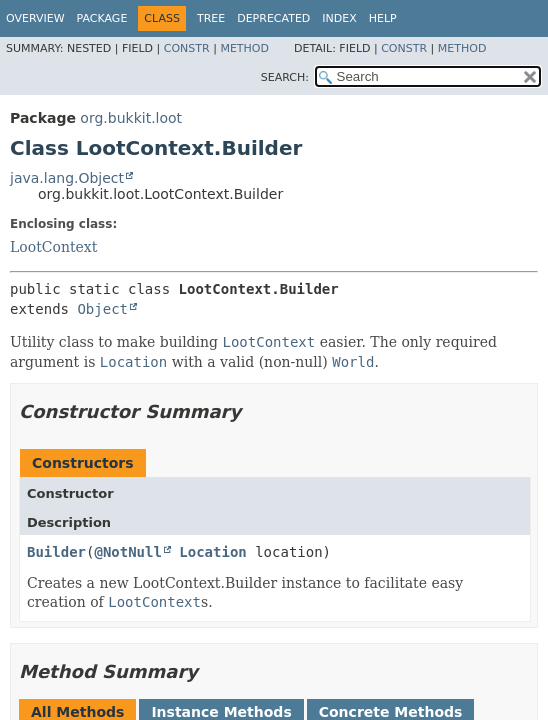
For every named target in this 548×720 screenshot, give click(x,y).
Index (339, 18)
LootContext (53, 247)
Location (212, 552)
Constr (187, 48)
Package (102, 18)
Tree (211, 18)
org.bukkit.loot (131, 118)
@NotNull (127, 552)
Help (383, 18)
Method (244, 48)
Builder (56, 552)
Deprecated (273, 18)
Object (102, 309)
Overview (35, 18)
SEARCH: (285, 77)
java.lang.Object (67, 178)
